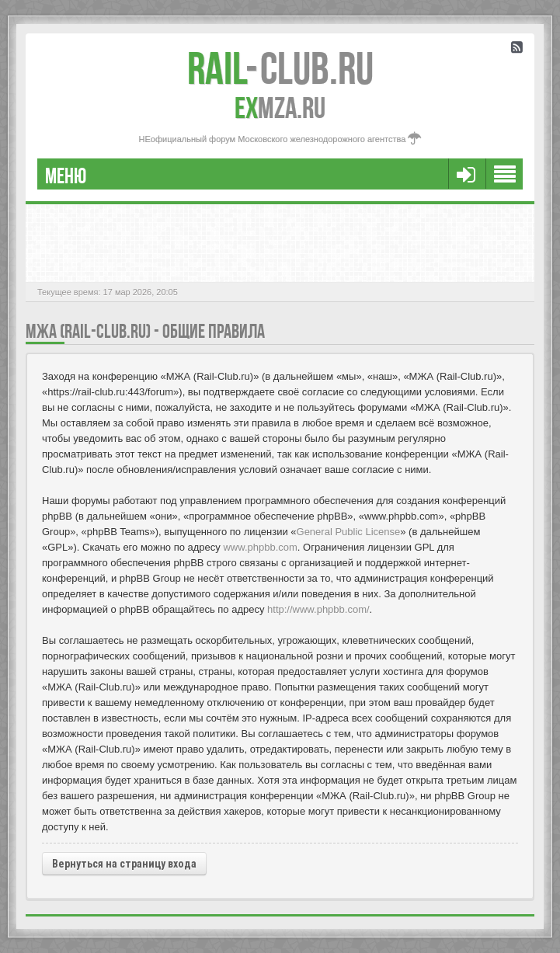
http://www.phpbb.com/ (318, 609)
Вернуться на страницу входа (124, 864)
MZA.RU (280, 108)
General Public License (349, 532)
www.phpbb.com (260, 547)
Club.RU (280, 68)
